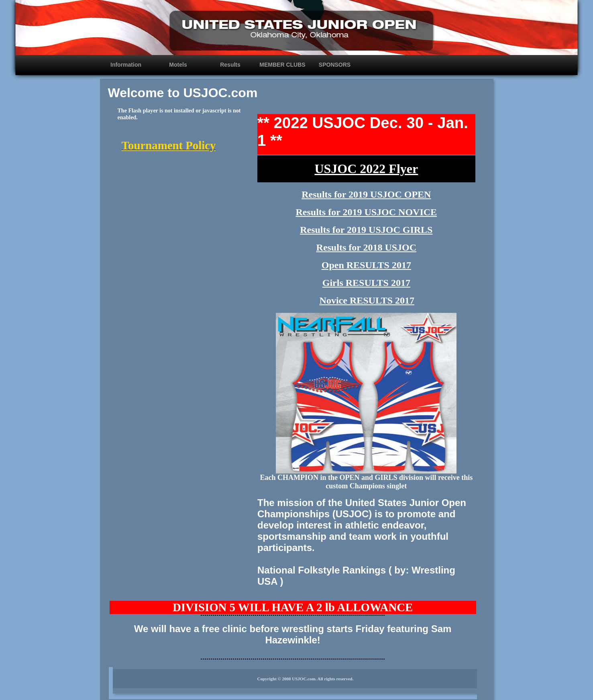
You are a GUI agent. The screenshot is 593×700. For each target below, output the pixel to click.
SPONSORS (335, 65)
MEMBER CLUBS (282, 65)
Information (126, 65)
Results (230, 65)
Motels (178, 65)
